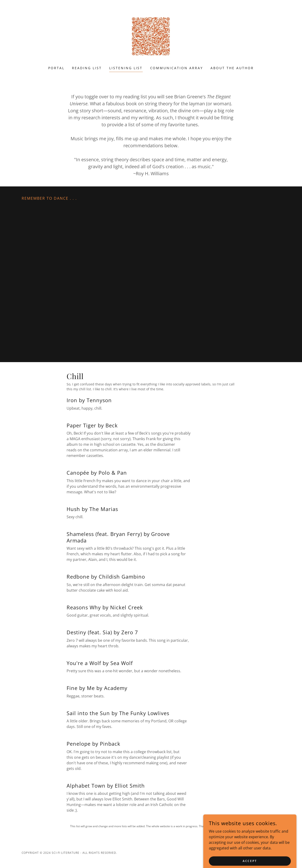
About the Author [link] (232, 68)
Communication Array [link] (177, 68)
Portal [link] (56, 68)
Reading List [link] (87, 68)
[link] (151, 36)
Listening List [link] (126, 68)
